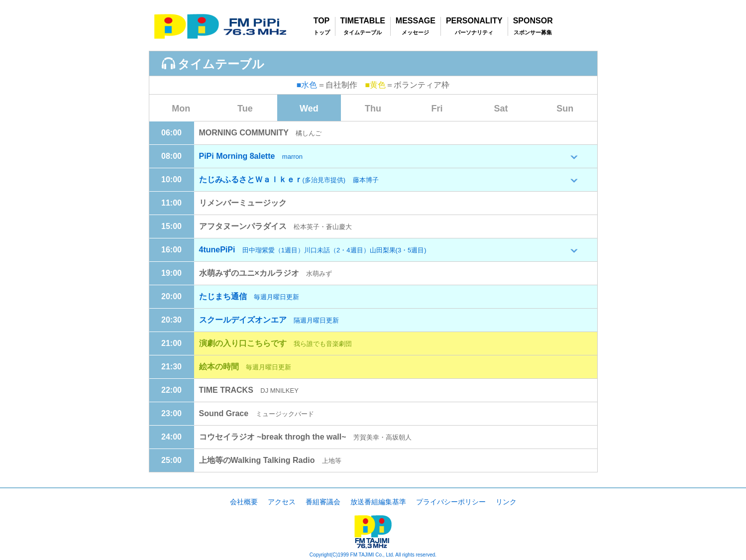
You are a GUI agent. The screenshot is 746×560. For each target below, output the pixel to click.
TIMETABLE (363, 21)
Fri (437, 109)
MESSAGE (416, 21)
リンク (506, 502)
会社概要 (244, 502)
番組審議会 (323, 502)
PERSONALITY (474, 21)
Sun (565, 109)
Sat (501, 109)
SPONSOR (533, 21)
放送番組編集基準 (378, 502)
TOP (322, 21)
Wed (309, 109)
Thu (373, 109)
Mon (181, 109)
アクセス (282, 502)
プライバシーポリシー (451, 502)
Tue (245, 109)
